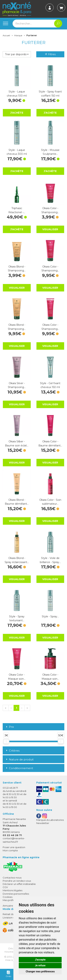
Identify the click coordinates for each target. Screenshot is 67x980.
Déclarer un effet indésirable (19, 884)
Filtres (50, 54)
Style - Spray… (50, 616)
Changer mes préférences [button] (40, 971)
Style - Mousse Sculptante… (50, 152)
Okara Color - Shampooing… (50, 210)
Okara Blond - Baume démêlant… (17, 502)
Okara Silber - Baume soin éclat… (17, 443)
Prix (10, 727)
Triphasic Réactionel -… (17, 210)
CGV (5, 887)
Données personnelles (16, 894)
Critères (12, 751)
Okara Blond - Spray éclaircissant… (17, 560)
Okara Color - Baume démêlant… (50, 443)
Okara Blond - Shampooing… (17, 269)
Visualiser (50, 229)
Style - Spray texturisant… (17, 618)
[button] (17, 54)
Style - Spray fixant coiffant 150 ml (50, 94)
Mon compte (10, 850)
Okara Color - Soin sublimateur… (50, 502)
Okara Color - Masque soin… (17, 677)
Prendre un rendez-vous (17, 881)
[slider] (6, 741)
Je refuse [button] (40, 965)
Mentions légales (13, 890)
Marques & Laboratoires (50, 820)
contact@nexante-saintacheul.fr (14, 840)
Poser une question (14, 847)
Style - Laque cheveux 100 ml (17, 94)
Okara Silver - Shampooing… (17, 385)
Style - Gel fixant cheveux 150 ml (50, 385)
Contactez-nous (12, 878)
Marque (18, 35)
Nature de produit (19, 759)
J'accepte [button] (40, 960)
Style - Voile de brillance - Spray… (50, 560)
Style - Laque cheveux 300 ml (17, 152)
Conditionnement (19, 768)
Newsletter (43, 823)
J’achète (17, 113)
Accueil (6, 35)
